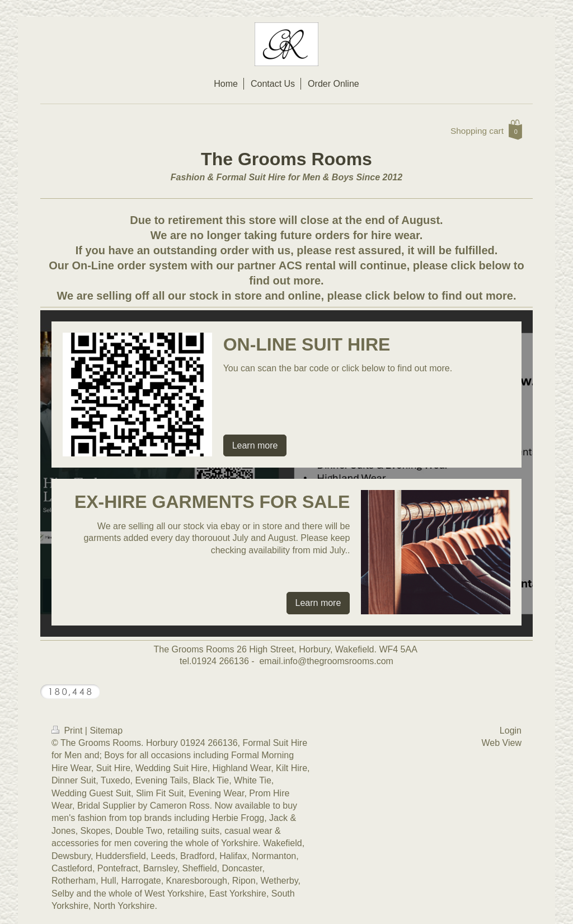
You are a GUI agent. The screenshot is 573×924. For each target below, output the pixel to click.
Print (68, 731)
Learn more (255, 445)
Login (511, 731)
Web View (502, 743)
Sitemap (106, 731)
